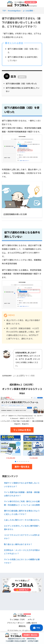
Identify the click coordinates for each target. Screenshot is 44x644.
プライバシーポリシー (16, 623)
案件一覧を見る (22, 467)
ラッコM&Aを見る (22, 430)
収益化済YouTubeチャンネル (17, 639)
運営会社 (22, 626)
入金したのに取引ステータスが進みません (22, 520)
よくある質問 (18, 376)
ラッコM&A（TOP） (18, 619)
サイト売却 (30, 376)
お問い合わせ (32, 623)
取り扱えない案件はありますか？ (18, 544)
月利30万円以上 (31, 639)
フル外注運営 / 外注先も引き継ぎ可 (16, 641)
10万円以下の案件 (33, 641)
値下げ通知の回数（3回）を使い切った (21, 83)
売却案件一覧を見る (30, 635)
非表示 (22, 77)
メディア (31, 619)
